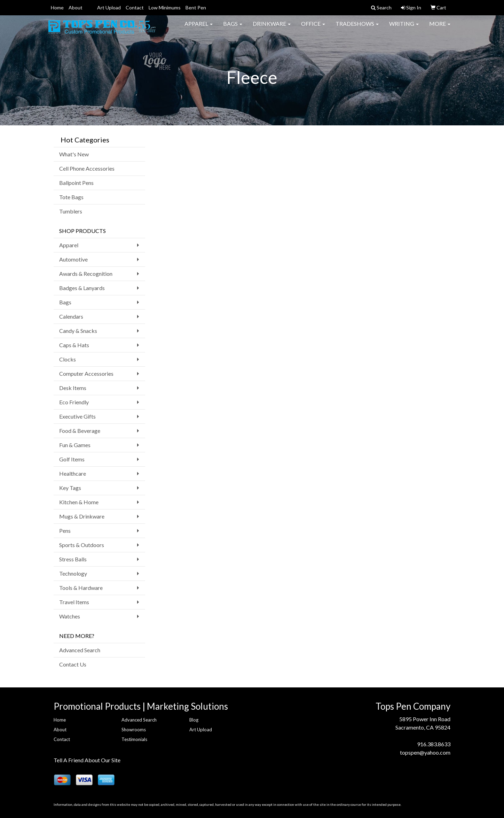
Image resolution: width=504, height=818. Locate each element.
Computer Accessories (86, 373)
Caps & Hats (74, 345)
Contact (135, 7)
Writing (404, 28)
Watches (70, 616)
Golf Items (72, 459)
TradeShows (357, 28)
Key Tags (70, 488)
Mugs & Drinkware (82, 516)
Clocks (68, 359)
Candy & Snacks (78, 331)
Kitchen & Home (79, 502)
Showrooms (134, 730)
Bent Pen (196, 7)
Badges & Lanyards (82, 288)
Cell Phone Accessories (87, 168)
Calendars (71, 316)
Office (313, 28)
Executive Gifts (77, 416)
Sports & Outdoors (82, 545)
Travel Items (74, 602)
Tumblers (71, 211)
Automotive (73, 259)
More (440, 28)
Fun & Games (75, 445)
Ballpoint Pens (76, 183)
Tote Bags (71, 197)
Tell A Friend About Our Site (87, 760)
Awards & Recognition (86, 274)
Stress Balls (73, 559)
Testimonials (134, 739)
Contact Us (73, 664)
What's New (74, 154)
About (76, 7)
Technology (73, 573)
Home (57, 7)
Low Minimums (165, 7)
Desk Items (73, 388)
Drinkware (272, 28)
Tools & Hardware (81, 588)
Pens (65, 531)
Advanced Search (80, 650)
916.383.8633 (434, 744)
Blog (194, 720)
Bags (233, 28)
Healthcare (73, 473)
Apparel (199, 28)
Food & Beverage (80, 431)
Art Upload (109, 7)
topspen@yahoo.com (425, 752)
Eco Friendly (74, 402)
